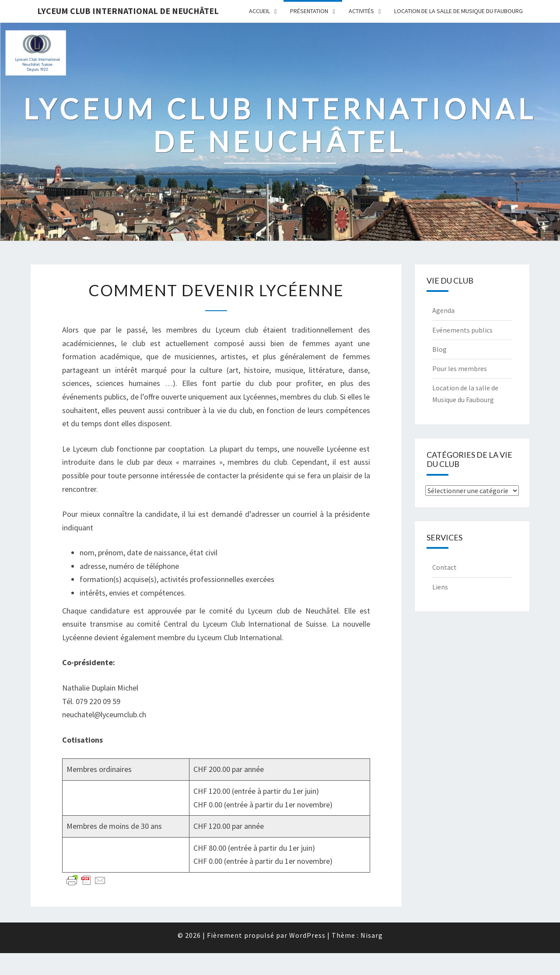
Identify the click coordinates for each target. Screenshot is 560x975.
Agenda (443, 310)
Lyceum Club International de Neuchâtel (128, 11)
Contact (444, 567)
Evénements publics (462, 330)
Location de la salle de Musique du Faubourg (458, 11)
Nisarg (372, 935)
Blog (439, 349)
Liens (440, 587)
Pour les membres (460, 368)
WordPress (307, 935)
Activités (361, 11)
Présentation (309, 11)
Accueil (259, 11)
